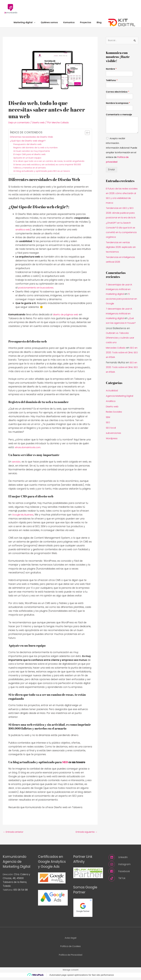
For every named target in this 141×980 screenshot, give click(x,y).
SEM (108, 423)
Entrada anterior (14, 834)
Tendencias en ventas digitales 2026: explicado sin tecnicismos (122, 254)
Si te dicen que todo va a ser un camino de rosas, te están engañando (50, 164)
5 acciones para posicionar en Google (121, 306)
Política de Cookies (71, 949)
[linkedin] (123, 860)
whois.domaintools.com (29, 450)
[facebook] (123, 874)
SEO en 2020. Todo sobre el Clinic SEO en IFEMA (121, 359)
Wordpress (112, 444)
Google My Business (24, 517)
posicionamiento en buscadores (37, 290)
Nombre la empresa (118, 106)
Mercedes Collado (116, 354)
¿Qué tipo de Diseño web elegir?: (29, 143)
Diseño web (41, 125)
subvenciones (114, 439)
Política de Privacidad (70, 957)
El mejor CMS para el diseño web (30, 157)
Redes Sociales (115, 418)
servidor (17, 464)
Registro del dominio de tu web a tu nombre (36, 150)
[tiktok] (123, 881)
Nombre (111, 72)
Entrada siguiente (86, 834)
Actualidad (112, 397)
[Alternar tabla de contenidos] (86, 135)
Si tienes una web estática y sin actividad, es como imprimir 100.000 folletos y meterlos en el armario (48, 169)
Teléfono (112, 83)
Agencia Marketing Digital (121, 402)
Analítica (111, 407)
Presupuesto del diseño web (28, 147)
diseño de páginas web (67, 317)
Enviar (112, 172)
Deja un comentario (20, 125)
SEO (65, 764)
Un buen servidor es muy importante (32, 153)
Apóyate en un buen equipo (28, 160)
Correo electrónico (118, 95)
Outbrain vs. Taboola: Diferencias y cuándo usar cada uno (121, 344)
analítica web (23, 232)
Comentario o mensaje (119, 117)
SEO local (111, 434)
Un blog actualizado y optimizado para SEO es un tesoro (42, 174)
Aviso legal (71, 940)
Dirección (8, 877)
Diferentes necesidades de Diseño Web (33, 139)
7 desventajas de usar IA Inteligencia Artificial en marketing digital (120, 296)
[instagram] (123, 867)
